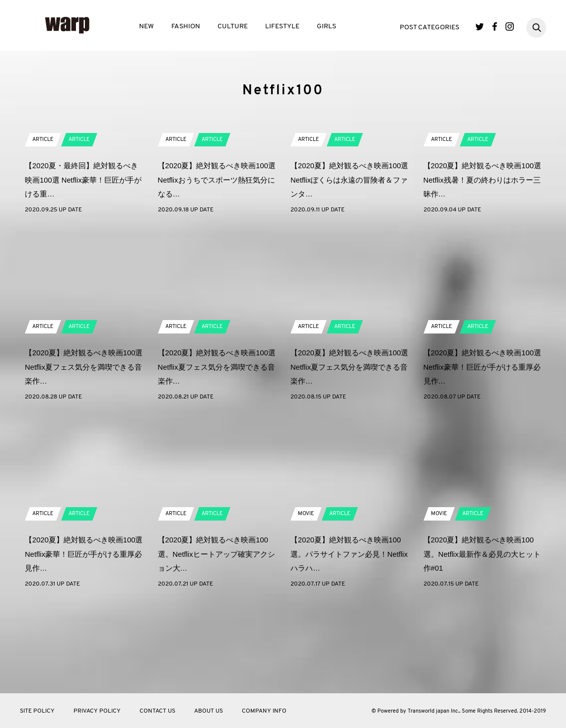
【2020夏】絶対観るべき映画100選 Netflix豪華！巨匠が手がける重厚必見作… (482, 455)
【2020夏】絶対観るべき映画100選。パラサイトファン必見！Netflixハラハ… (349, 642)
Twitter (480, 27)
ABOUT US (209, 711)
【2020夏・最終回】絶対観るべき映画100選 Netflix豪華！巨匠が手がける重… (83, 268)
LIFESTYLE (282, 27)
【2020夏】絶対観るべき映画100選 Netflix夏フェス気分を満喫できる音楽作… (83, 455)
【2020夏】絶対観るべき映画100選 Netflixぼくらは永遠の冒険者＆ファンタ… (349, 268)
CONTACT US (157, 711)
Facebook (495, 27)
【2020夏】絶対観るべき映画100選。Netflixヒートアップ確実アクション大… (215, 642)
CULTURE (233, 27)
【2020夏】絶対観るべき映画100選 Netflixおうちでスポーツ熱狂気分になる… (216, 268)
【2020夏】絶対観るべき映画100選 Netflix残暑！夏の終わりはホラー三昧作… (482, 268)
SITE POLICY (37, 711)
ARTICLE (44, 228)
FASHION (186, 27)
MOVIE (307, 602)
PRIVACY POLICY (97, 711)
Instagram (510, 27)
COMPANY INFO (264, 711)
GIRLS (326, 27)
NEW (146, 27)
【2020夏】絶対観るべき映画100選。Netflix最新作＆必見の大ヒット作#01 (481, 642)
